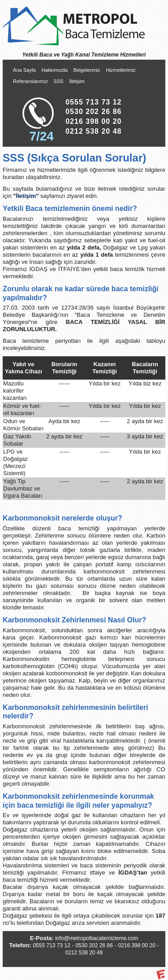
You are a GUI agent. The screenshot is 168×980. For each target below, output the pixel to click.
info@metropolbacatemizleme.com (97, 938)
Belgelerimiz (87, 70)
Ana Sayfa (24, 70)
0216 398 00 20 (93, 121)
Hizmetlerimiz (121, 70)
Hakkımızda (55, 70)
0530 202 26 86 (93, 112)
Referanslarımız (30, 81)
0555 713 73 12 (93, 102)
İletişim (77, 81)
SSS (59, 81)
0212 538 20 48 (93, 131)
